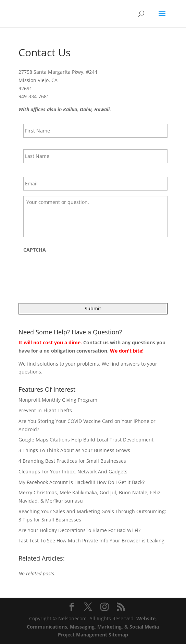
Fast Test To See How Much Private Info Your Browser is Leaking (91, 540)
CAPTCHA (35, 250)
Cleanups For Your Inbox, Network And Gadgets (73, 471)
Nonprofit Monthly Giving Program (58, 400)
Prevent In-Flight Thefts (45, 410)
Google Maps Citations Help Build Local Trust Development (86, 440)
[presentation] (75, 271)
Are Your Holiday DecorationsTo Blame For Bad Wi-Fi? (79, 530)
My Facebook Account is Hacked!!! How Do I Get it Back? (82, 482)
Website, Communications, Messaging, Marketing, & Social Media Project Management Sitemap (93, 627)
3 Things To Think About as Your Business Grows (74, 450)
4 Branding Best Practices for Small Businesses (72, 461)
